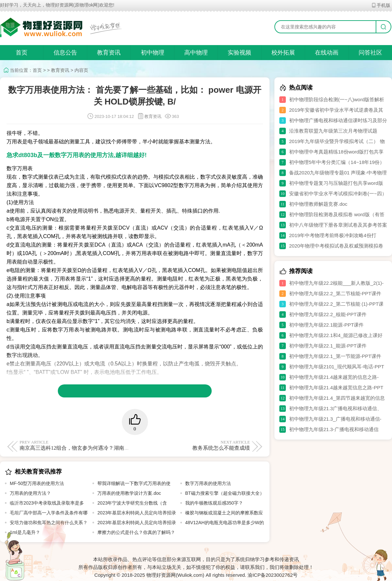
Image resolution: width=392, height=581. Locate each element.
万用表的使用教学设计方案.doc (129, 493)
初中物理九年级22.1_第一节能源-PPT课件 (335, 356)
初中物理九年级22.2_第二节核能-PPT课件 (335, 293)
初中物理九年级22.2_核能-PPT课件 (328, 314)
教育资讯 (109, 53)
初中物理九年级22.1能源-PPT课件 (326, 325)
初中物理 (153, 53)
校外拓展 (283, 53)
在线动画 (327, 53)
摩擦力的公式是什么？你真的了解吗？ (136, 532)
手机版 (381, 5)
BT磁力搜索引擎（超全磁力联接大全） (225, 493)
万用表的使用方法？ (30, 493)
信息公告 (65, 53)
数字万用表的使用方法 (208, 483)
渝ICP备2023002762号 (273, 575)
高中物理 (196, 53)
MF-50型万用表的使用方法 (37, 483)
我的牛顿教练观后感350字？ (214, 503)
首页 (22, 53)
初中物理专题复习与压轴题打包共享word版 (336, 183)
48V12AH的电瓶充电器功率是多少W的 (225, 523)
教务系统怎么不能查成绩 (194, 445)
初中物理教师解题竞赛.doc (318, 204)
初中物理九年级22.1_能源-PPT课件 (328, 346)
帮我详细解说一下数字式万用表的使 (134, 483)
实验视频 (239, 53)
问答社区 (370, 53)
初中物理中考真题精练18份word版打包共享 (336, 152)
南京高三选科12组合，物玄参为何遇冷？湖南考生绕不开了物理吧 (95, 445)
